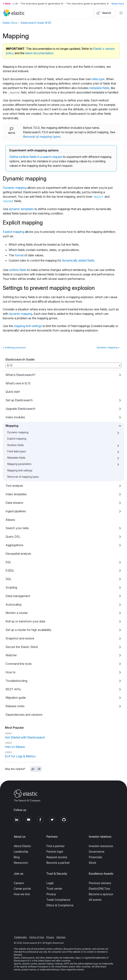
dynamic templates (21, 209)
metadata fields (99, 88)
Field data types (17, 451)
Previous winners (100, 883)
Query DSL (13, 537)
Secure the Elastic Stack (22, 647)
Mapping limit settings (20, 470)
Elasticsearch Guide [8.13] (36, 23)
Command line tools (19, 664)
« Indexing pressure (14, 347)
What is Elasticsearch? (20, 375)
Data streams (14, 503)
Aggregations (14, 545)
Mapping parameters (19, 464)
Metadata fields (16, 458)
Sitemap (61, 937)
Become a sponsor (101, 894)
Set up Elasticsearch (19, 400)
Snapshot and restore (20, 638)
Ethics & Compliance (60, 905)
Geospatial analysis (18, 554)
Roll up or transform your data (25, 621)
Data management (18, 596)
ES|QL (10, 570)
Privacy (51, 894)
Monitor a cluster (17, 613)
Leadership (21, 852)
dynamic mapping (21, 314)
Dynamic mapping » (108, 347)
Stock (92, 863)
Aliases (10, 520)
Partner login (55, 852)
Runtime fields (16, 445)
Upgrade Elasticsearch (20, 409)
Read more (118, 4)
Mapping (12, 426)
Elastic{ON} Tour (99, 889)
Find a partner (56, 846)
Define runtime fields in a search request (36, 157)
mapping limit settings (28, 326)
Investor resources (101, 846)
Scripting (11, 587)
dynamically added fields (78, 260)
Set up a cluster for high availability (28, 630)
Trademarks (20, 937)
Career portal (22, 889)
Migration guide (16, 698)
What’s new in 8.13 (18, 383)
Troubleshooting (16, 681)
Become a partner (58, 863)
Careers (19, 883)
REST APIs (13, 689)
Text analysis (14, 486)
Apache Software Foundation (34, 967)
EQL (8, 562)
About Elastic (22, 846)
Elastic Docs (10, 23)
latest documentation (39, 53)
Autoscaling (13, 604)
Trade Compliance (58, 900)
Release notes (15, 706)
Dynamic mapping (18, 432)
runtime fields (18, 270)
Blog (17, 857)
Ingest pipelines (16, 511)
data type (98, 79)
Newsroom (21, 863)
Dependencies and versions (24, 715)
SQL (8, 579)
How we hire (22, 894)
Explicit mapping (17, 439)
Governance (96, 852)
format (19, 255)
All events (95, 900)
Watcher (11, 655)
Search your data (17, 528)
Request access (57, 857)
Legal (50, 883)
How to (11, 672)
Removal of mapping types (23, 477)
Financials (95, 857)
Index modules (15, 417)
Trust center (54, 889)
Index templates (16, 494)
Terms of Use (37, 937)
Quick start (13, 392)
